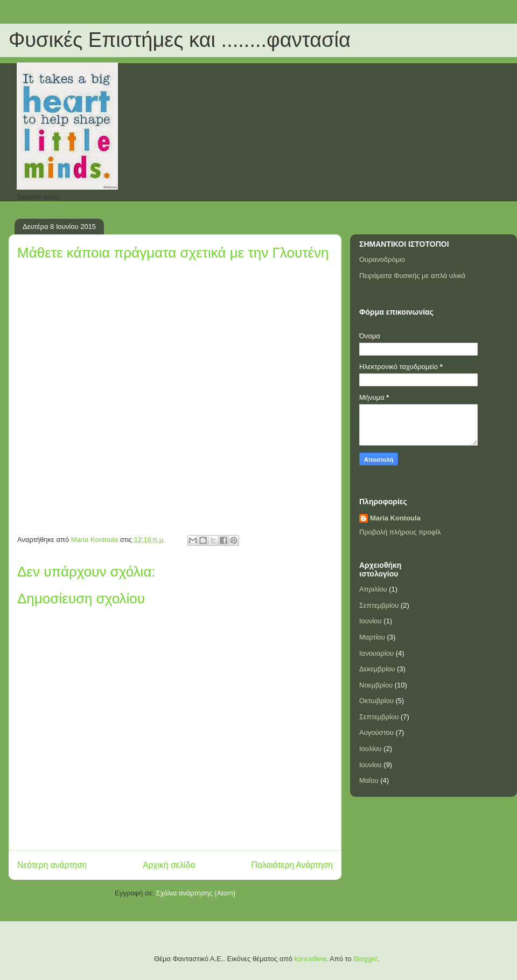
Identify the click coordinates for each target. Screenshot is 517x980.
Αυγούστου (376, 732)
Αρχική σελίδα (169, 865)
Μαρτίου (372, 637)
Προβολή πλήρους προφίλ (400, 532)
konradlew (310, 959)
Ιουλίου (371, 749)
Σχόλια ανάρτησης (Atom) (196, 893)
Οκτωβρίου (376, 701)
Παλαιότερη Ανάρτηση (292, 865)
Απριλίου (373, 589)
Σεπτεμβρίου (379, 605)
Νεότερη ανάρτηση (52, 865)
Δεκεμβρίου (377, 669)
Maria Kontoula (395, 518)
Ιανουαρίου (376, 653)
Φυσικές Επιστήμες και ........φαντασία (180, 40)
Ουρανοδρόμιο (382, 259)
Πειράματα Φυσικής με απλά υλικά (412, 276)
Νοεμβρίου (376, 685)
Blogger (365, 959)
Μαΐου (369, 780)
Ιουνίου (371, 621)
